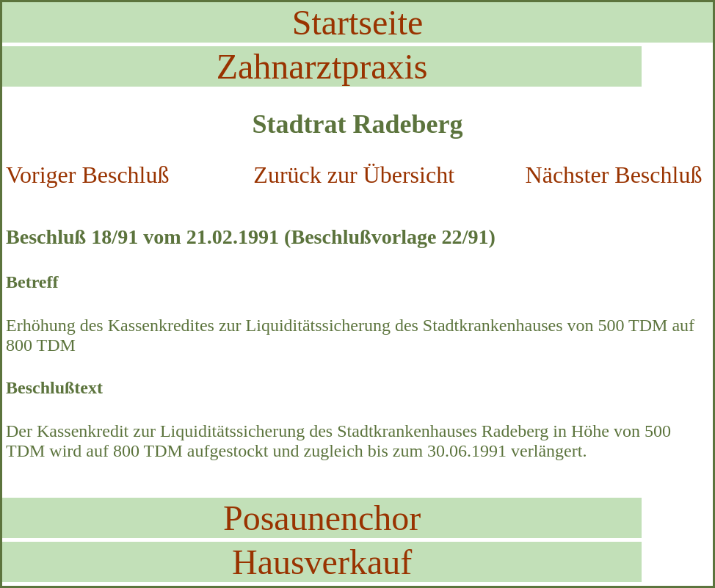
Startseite (358, 22)
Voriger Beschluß (87, 175)
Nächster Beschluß (614, 175)
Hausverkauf (322, 562)
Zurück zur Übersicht (354, 175)
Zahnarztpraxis (322, 66)
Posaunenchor (322, 518)
